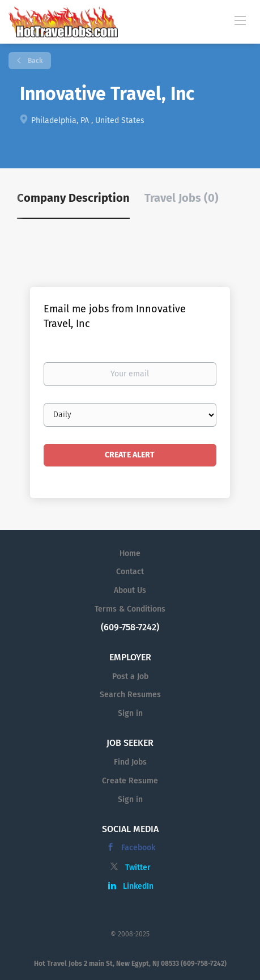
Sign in (130, 713)
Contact (130, 572)
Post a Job (130, 676)
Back (34, 61)
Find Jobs (130, 762)
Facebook (138, 848)
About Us (130, 590)
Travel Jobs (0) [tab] (182, 198)
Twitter (138, 867)
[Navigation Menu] (240, 20)
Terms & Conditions (130, 609)
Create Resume (130, 781)
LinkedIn (138, 886)
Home (130, 553)
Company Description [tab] (73, 198)
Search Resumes (130, 695)
